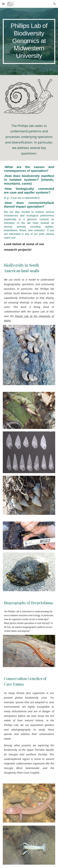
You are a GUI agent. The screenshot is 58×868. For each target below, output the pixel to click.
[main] (29, 41)
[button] (3, 4)
